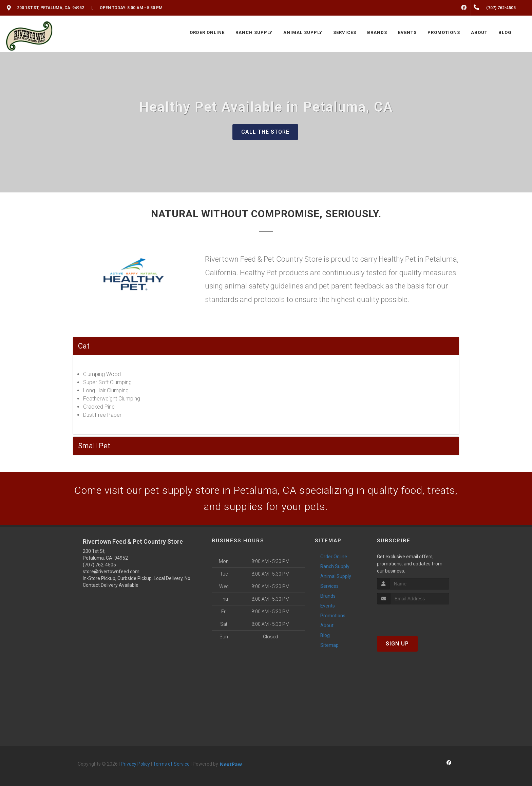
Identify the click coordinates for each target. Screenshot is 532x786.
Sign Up (397, 644)
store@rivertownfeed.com (111, 572)
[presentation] (413, 617)
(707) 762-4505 (99, 565)
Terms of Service (171, 764)
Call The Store (265, 132)
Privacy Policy (135, 764)
